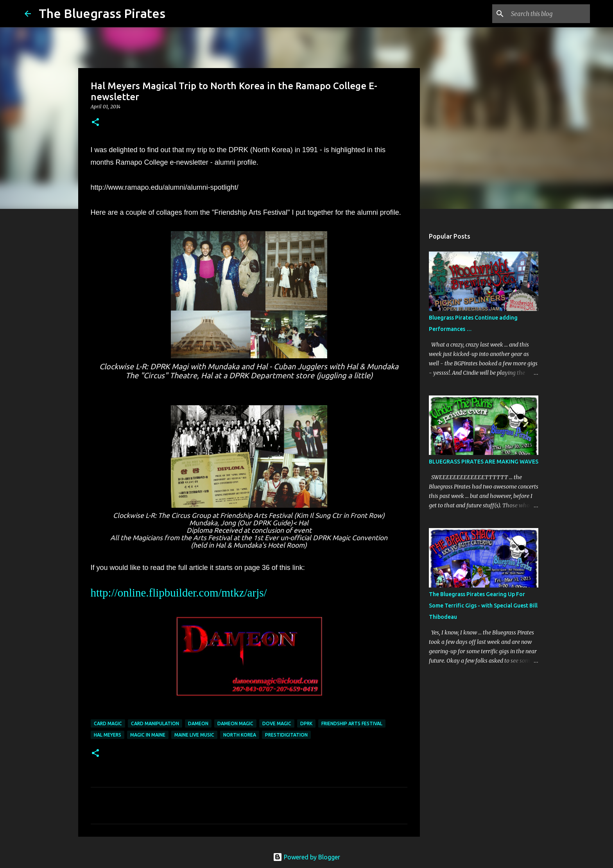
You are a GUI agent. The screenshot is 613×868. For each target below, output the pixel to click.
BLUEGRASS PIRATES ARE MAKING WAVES (484, 462)
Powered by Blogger (306, 857)
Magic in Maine (148, 735)
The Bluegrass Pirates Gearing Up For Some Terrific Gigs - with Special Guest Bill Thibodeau (483, 606)
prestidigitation (286, 735)
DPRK (306, 723)
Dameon (198, 723)
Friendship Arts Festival (352, 723)
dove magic (277, 723)
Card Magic (108, 723)
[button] (95, 123)
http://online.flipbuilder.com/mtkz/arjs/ (179, 593)
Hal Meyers (108, 735)
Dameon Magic (235, 723)
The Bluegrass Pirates (102, 13)
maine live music (194, 735)
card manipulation (155, 723)
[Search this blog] (549, 14)
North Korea (240, 735)
